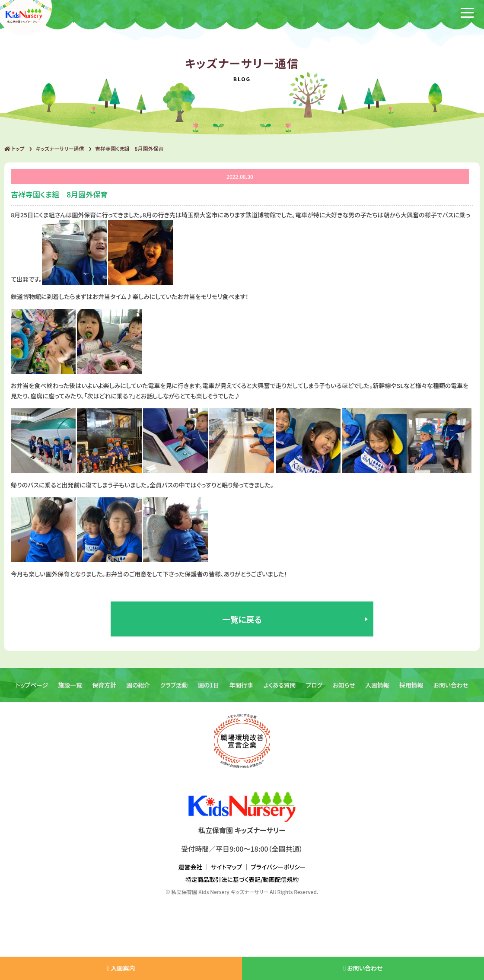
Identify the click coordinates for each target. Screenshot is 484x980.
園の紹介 (137, 690)
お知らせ (345, 690)
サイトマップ (226, 872)
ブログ (315, 690)
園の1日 (208, 690)
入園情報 (379, 690)
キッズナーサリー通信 (60, 148)
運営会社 (190, 872)
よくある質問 (280, 690)
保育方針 (103, 690)
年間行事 (241, 690)
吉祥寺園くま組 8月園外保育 (129, 148)
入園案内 (121, 968)
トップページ (29, 690)
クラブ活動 (174, 690)
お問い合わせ (453, 690)
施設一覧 (68, 690)
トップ (14, 148)
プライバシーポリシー (279, 872)
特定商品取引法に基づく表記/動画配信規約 (242, 885)
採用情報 (413, 690)
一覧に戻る (242, 622)
